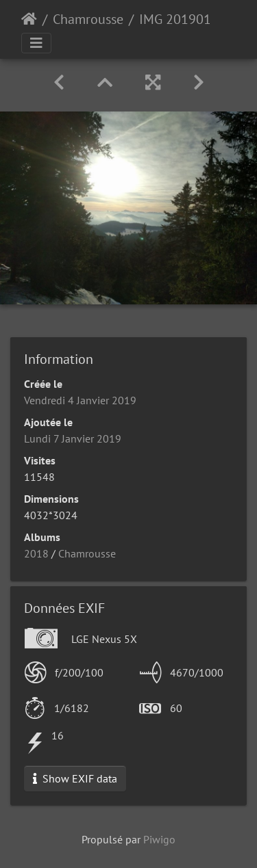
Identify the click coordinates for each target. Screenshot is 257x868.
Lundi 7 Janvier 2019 (73, 438)
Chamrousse (88, 19)
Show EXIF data (75, 778)
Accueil (29, 19)
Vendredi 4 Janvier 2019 (80, 400)
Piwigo (159, 839)
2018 (36, 553)
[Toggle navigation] (36, 43)
